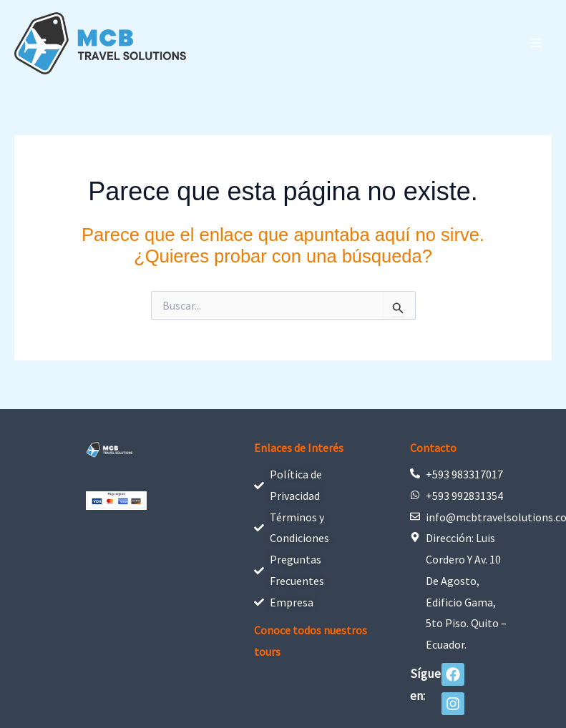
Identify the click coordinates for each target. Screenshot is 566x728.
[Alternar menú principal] (536, 43)
